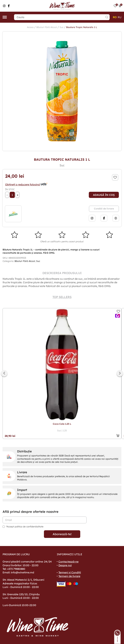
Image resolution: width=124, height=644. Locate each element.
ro (115, 17)
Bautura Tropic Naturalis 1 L (82, 27)
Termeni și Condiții (70, 572)
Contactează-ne (68, 562)
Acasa (30, 27)
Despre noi (65, 565)
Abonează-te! (62, 534)
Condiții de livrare (104, 209)
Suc (62, 27)
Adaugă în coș (104, 195)
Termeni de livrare (69, 576)
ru (120, 17)
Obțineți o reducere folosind (26, 184)
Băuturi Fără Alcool (47, 27)
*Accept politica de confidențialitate (25, 527)
